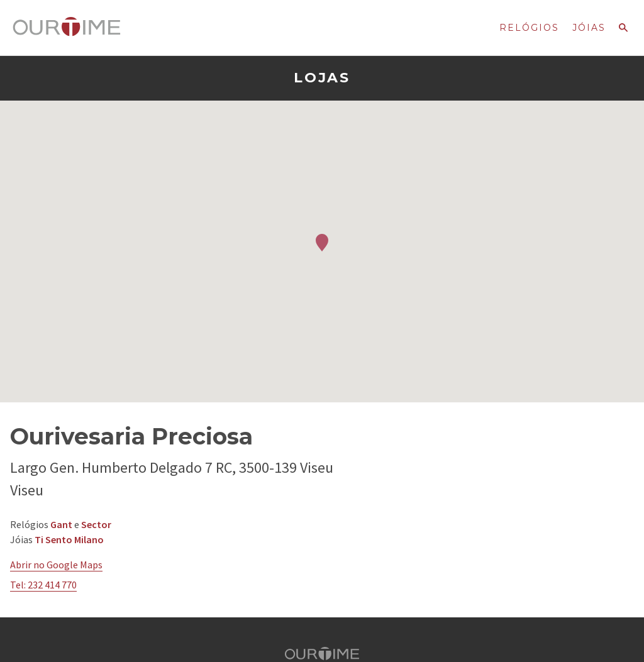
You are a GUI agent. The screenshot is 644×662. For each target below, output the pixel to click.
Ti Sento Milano (69, 539)
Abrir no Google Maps (56, 565)
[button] (322, 243)
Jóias (589, 28)
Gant (61, 524)
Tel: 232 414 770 (43, 585)
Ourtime (67, 27)
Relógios (529, 28)
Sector (96, 524)
